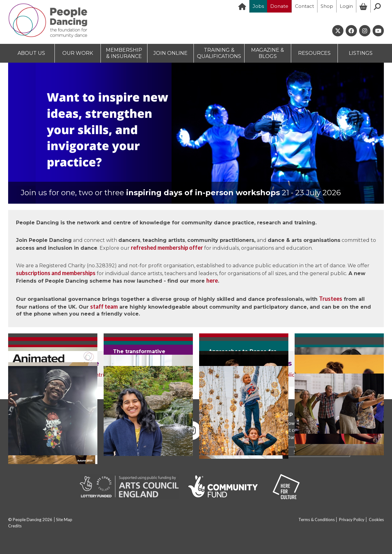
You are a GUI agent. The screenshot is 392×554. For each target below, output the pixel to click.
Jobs (258, 6)
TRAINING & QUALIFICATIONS (219, 53)
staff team (104, 306)
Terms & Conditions (317, 520)
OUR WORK (78, 53)
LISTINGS (361, 53)
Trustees (331, 299)
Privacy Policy (352, 520)
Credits (15, 526)
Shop (327, 6)
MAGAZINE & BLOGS (268, 53)
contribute (103, 375)
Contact (304, 6)
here (212, 280)
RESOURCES (314, 53)
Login (346, 6)
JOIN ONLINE (170, 53)
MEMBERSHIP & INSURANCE (124, 53)
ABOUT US (31, 53)
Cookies (376, 520)
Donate (279, 6)
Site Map (64, 520)
